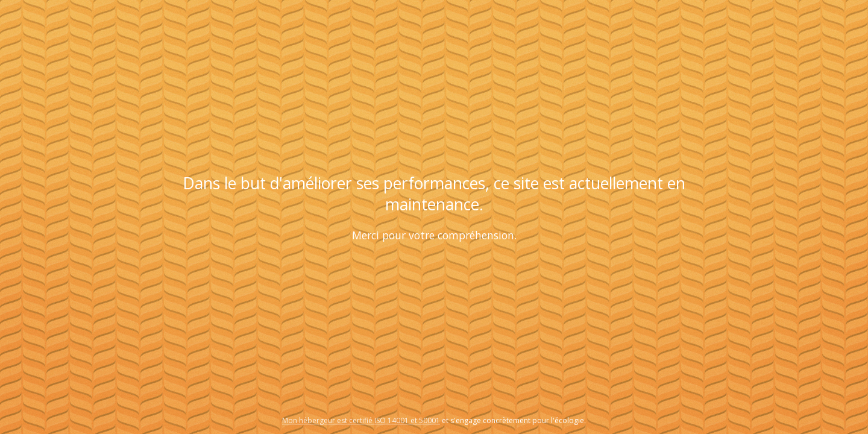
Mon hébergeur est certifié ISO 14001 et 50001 (361, 420)
